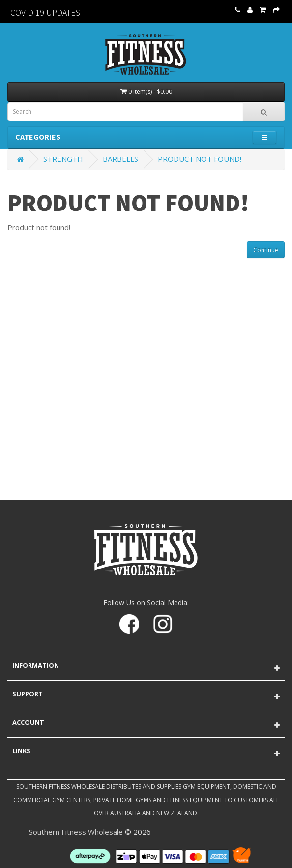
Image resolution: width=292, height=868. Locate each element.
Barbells (120, 159)
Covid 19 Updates (45, 13)
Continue (266, 250)
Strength (63, 159)
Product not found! (200, 159)
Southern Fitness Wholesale (76, 832)
